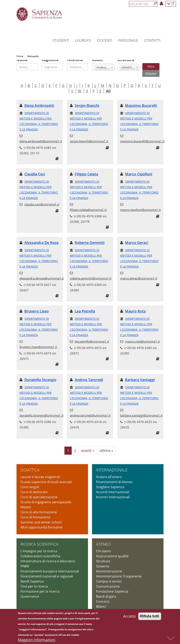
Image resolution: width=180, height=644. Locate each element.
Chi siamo (103, 546)
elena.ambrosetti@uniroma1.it (41, 136)
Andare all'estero (109, 471)
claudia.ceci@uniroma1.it (42, 199)
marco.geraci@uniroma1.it (139, 273)
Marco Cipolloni (139, 169)
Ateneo (103, 539)
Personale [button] (128, 40)
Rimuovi (151, 68)
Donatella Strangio (40, 374)
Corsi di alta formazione (39, 507)
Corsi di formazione (35, 512)
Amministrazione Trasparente (119, 571)
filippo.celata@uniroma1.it (88, 204)
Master (26, 502)
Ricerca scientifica (39, 539)
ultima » (106, 445)
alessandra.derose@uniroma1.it (42, 273)
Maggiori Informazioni (37, 641)
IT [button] (171, 4)
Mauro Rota (135, 306)
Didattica (30, 464)
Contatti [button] (152, 40)
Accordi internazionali (113, 487)
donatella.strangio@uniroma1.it (41, 410)
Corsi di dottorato (34, 487)
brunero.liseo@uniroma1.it (38, 341)
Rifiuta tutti (150, 617)
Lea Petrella (85, 306)
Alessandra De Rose (41, 237)
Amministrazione (109, 566)
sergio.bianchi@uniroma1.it (89, 136)
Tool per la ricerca (34, 581)
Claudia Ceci (35, 169)
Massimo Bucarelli (141, 100)
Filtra (151, 61)
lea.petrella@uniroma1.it (92, 336)
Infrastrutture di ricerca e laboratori (48, 556)
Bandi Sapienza (32, 576)
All (108, 85)
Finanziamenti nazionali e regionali (47, 571)
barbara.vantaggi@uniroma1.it (141, 410)
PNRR (25, 561)
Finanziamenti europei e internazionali (50, 566)
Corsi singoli (30, 481)
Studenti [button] (61, 40)
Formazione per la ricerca (40, 586)
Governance (30, 591)
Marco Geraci (137, 237)
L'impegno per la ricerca (39, 546)
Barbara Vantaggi (140, 374)
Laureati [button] (83, 40)
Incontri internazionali (113, 492)
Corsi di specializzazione (39, 492)
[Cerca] (155, 4)
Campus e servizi (109, 576)
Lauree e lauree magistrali (40, 471)
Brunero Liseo (37, 306)
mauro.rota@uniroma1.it (142, 336)
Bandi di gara (106, 591)
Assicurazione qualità (112, 551)
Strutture (103, 556)
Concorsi (103, 596)
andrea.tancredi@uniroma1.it (90, 410)
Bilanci (101, 601)
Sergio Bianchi (87, 100)
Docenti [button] (105, 40)
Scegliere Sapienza (110, 481)
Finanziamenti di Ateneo (114, 476)
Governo (103, 561)
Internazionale (112, 464)
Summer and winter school (41, 517)
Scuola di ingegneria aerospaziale (46, 497)
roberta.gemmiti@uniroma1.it (91, 273)
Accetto (129, 617)
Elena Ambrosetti (39, 100)
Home (20, 56)
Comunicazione (108, 581)
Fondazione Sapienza (112, 586)
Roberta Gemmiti (90, 237)
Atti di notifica (107, 606)
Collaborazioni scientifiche (40, 551)
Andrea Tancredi (89, 374)
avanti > (88, 445)
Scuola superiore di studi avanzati (46, 476)
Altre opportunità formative (42, 522)
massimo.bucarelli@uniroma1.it (142, 136)
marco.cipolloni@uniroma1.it (140, 204)
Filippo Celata (86, 169)
